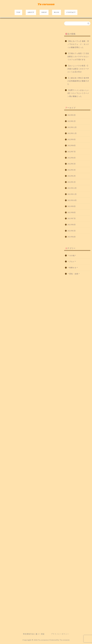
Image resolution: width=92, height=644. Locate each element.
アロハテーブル (32, 542)
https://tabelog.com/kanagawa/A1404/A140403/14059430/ (34, 131)
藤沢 (15, 549)
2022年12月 (72, 127)
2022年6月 (72, 158)
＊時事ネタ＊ (73, 268)
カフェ (51, 542)
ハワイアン (15, 546)
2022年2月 (72, 176)
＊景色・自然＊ (74, 274)
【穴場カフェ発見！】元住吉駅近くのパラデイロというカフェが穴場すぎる (78, 57)
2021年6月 (72, 225)
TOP (18, 12)
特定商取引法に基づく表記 (34, 634)
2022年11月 (72, 133)
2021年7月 (72, 219)
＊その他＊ (72, 256)
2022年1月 (72, 182)
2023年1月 (72, 121)
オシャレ (43, 542)
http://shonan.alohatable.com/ (21, 531)
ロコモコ (31, 546)
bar (4, 542)
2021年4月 (72, 237)
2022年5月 (72, 164)
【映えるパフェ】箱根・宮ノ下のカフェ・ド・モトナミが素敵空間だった (78, 44)
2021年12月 (72, 188)
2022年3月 (72, 170)
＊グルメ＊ (6, 25)
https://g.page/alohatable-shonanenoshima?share (21, 494)
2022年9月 (72, 140)
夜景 (39, 546)
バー (23, 546)
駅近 (22, 549)
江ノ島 (46, 546)
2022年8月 (72, 146)
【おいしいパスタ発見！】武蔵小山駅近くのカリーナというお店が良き (78, 69)
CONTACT (71, 12)
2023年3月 (72, 115)
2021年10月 (72, 200)
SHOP (44, 12)
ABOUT (31, 12)
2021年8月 (72, 213)
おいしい (12, 542)
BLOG (57, 12)
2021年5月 (72, 231)
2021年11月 (72, 194)
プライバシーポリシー (60, 634)
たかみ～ (21, 542)
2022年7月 (72, 152)
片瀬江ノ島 (7, 549)
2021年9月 (72, 206)
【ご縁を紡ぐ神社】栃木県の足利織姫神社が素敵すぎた (78, 81)
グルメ (5, 546)
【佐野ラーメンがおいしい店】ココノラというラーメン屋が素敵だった (78, 93)
